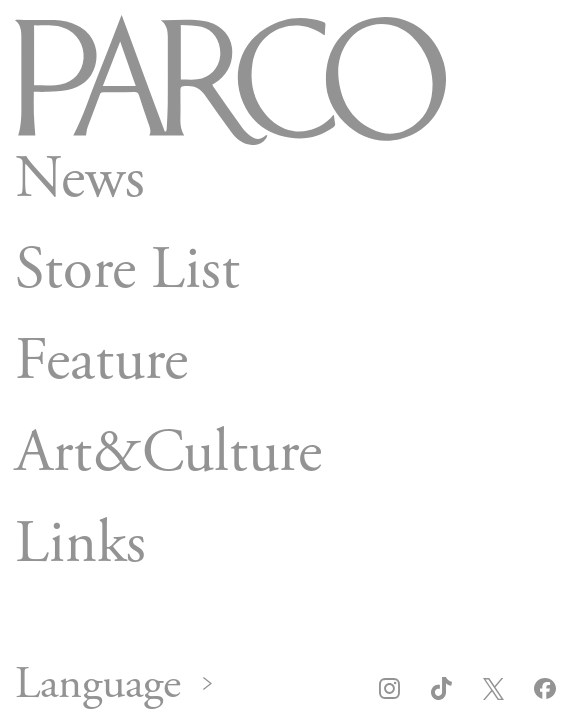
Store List (127, 270)
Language (98, 685)
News (80, 178)
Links (80, 544)
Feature (101, 361)
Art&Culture (168, 452)
